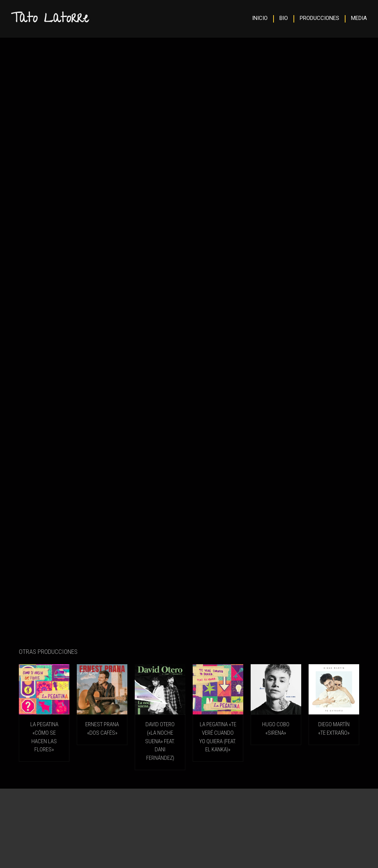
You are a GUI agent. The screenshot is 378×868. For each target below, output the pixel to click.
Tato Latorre (50, 20)
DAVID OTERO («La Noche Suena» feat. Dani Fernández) (160, 741)
